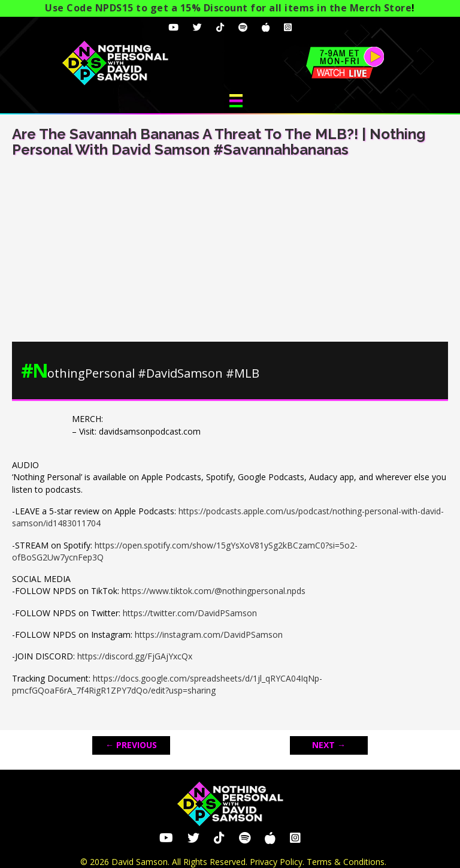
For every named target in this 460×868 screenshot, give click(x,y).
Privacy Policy (276, 862)
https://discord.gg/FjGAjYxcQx (135, 656)
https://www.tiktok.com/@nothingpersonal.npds (214, 591)
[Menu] (236, 101)
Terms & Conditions (346, 862)
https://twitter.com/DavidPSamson (190, 613)
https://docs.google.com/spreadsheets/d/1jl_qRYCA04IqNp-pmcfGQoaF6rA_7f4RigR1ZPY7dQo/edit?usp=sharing (167, 684)
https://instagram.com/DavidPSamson (209, 635)
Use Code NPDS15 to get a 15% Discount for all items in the (228, 8)
